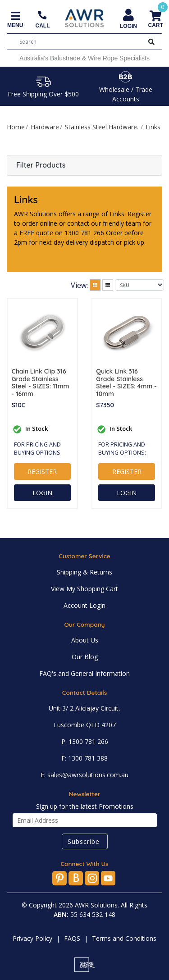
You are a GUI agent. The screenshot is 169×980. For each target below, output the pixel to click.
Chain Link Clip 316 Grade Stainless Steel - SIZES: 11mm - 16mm (41, 383)
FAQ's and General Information (84, 673)
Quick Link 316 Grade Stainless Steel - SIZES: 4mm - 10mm (126, 383)
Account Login (84, 605)
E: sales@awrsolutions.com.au (84, 775)
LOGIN (42, 493)
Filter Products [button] (41, 165)
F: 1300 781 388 (84, 758)
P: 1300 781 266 (85, 741)
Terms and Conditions (124, 938)
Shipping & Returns (84, 572)
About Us (85, 640)
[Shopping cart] (155, 20)
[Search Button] (151, 42)
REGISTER (42, 472)
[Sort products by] (139, 285)
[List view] (108, 285)
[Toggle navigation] (15, 20)
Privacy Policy (32, 938)
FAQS (72, 938)
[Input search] (81, 42)
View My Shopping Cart (84, 589)
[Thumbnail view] (95, 285)
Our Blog (85, 657)
